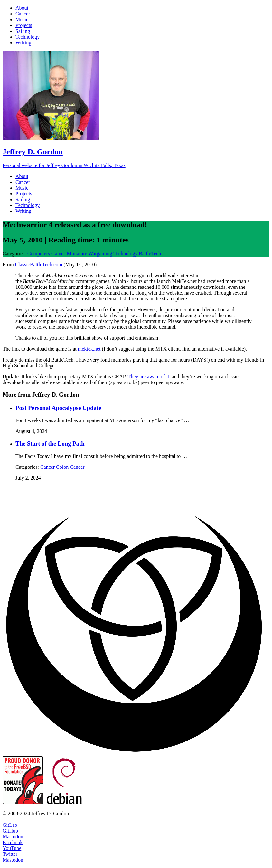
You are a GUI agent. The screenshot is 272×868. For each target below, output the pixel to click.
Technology (125, 254)
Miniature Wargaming (90, 254)
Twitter (10, 854)
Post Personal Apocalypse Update (58, 408)
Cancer (47, 467)
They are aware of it (149, 377)
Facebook (13, 842)
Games (58, 254)
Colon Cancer (70, 467)
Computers (39, 254)
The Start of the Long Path (50, 443)
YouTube (12, 848)
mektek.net (89, 349)
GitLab (10, 825)
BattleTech (150, 254)
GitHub (10, 831)
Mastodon (13, 837)
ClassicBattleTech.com (39, 264)
